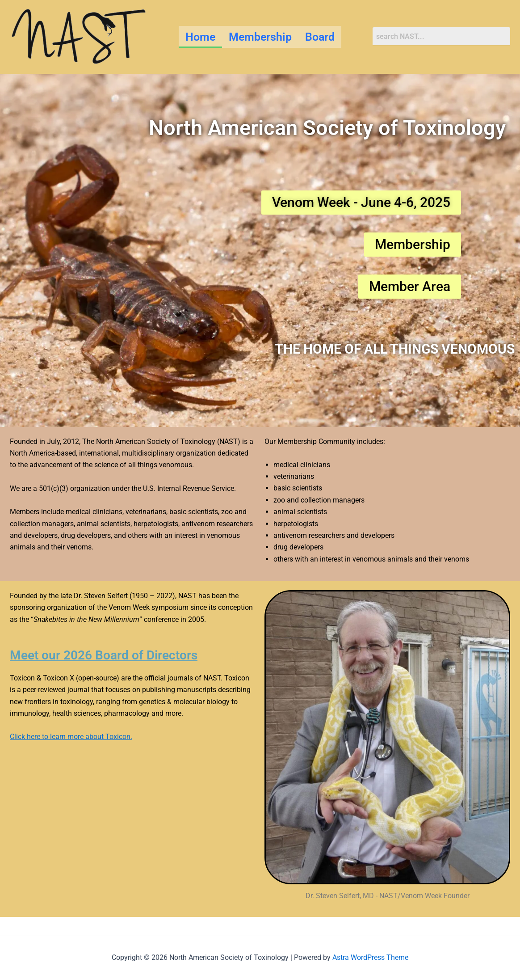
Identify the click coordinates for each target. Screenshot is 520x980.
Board (320, 37)
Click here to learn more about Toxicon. (71, 737)
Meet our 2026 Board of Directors (110, 655)
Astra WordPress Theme (370, 957)
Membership (260, 37)
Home (200, 37)
